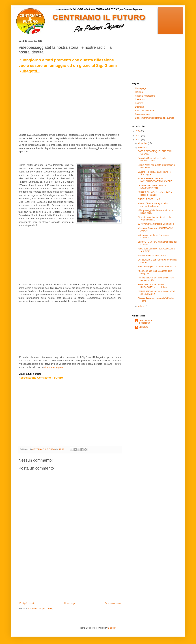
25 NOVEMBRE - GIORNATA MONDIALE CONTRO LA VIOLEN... (156, 180)
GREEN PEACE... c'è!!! (149, 199)
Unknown (143, 327)
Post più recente (27, 603)
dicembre (143, 143)
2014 (138, 131)
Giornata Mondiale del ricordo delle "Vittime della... (154, 218)
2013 (138, 136)
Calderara (140, 99)
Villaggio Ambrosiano (145, 96)
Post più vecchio (113, 603)
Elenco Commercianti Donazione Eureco (155, 118)
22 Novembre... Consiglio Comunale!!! (156, 224)
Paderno (139, 103)
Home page (70, 603)
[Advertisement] (70, 575)
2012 (138, 140)
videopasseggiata (54, 367)
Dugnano (140, 107)
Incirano (139, 92)
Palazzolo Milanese (144, 111)
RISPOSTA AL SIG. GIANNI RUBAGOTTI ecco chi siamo (153, 286)
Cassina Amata (142, 114)
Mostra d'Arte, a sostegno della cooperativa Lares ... (153, 205)
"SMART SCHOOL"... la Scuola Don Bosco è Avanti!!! (155, 194)
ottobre (142, 306)
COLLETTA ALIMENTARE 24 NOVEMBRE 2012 (152, 187)
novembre (143, 148)
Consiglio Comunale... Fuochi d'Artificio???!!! (152, 159)
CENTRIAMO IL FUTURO (145, 322)
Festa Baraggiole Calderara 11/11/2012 (157, 267)
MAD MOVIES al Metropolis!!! (152, 256)
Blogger (112, 628)
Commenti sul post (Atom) (41, 608)
